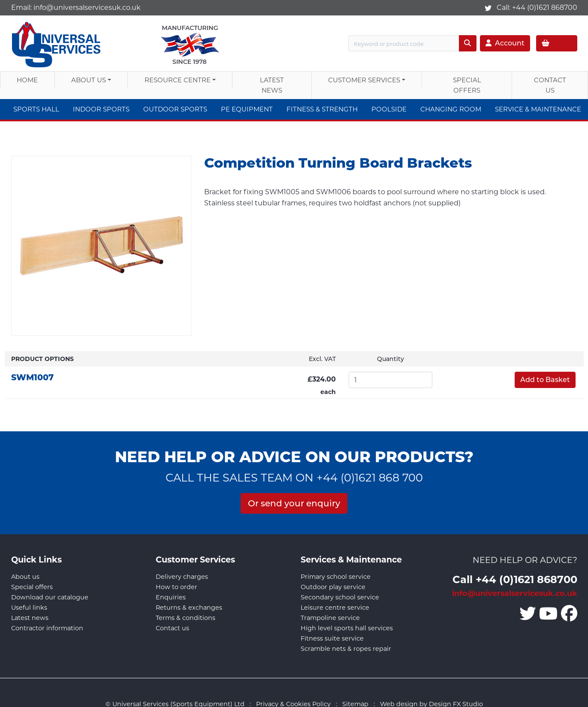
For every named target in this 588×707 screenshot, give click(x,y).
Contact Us (550, 85)
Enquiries (171, 597)
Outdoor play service (333, 587)
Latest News (272, 85)
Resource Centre (178, 80)
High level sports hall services (347, 628)
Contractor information (47, 628)
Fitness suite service (332, 638)
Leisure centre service (335, 608)
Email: (76, 8)
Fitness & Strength (322, 109)
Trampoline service (330, 618)
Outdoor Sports (175, 109)
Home (27, 80)
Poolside (389, 109)
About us (89, 80)
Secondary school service (340, 597)
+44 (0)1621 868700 (545, 8)
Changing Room (451, 109)
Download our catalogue (50, 597)
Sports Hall (36, 109)
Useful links (29, 608)
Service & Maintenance (538, 109)
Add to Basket (545, 380)
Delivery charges (182, 577)
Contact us (172, 628)
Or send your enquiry (294, 503)
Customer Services (364, 80)
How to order (176, 587)
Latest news (30, 618)
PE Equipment (247, 109)
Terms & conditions (185, 618)
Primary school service (336, 577)
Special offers (32, 587)
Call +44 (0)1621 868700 (515, 579)
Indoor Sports (101, 109)
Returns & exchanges (189, 608)
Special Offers (467, 85)
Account (505, 43)
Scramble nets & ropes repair (346, 649)
